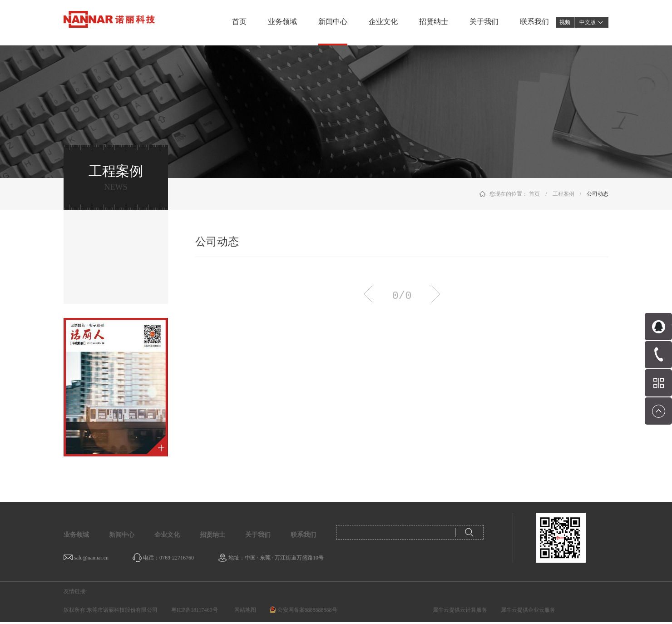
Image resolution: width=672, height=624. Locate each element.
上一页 (368, 294)
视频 (565, 22)
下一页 (436, 294)
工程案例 (563, 194)
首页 (239, 22)
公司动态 (598, 194)
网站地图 (244, 610)
